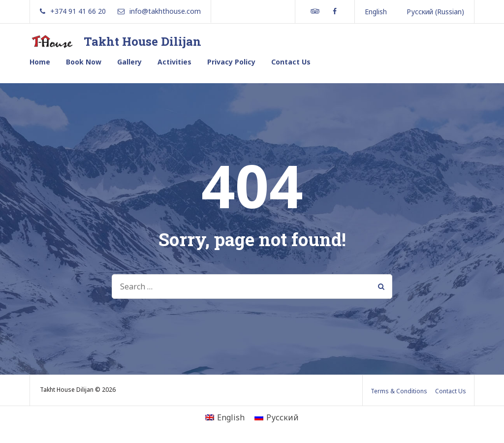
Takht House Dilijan (142, 41)
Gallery (129, 62)
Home (40, 62)
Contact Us (291, 62)
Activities (174, 62)
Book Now (84, 62)
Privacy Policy (231, 62)
